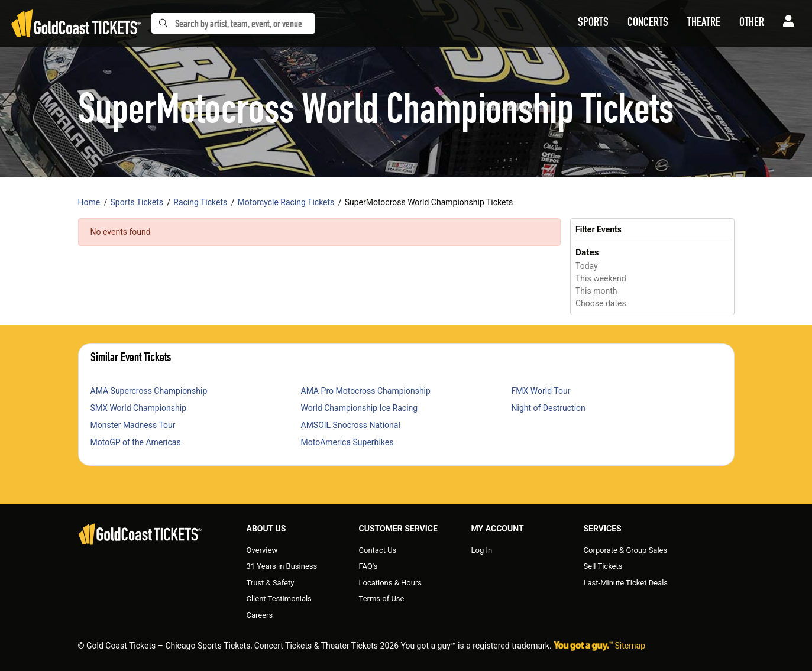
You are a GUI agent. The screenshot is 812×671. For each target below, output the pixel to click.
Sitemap (630, 646)
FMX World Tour (541, 391)
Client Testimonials (279, 599)
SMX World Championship (139, 408)
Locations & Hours (391, 583)
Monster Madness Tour (133, 425)
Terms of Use (382, 599)
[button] (593, 24)
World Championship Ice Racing (360, 408)
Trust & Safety (271, 583)
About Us (266, 529)
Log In (482, 550)
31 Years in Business (282, 566)
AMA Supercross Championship (149, 391)
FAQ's (368, 566)
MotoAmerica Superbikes (347, 442)
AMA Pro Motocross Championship (366, 391)
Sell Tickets (603, 566)
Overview (262, 550)
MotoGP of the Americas (136, 442)
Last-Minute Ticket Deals (626, 583)
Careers (260, 615)
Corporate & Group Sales (626, 550)
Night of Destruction (549, 408)
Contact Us (378, 550)
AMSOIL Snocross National (351, 425)
